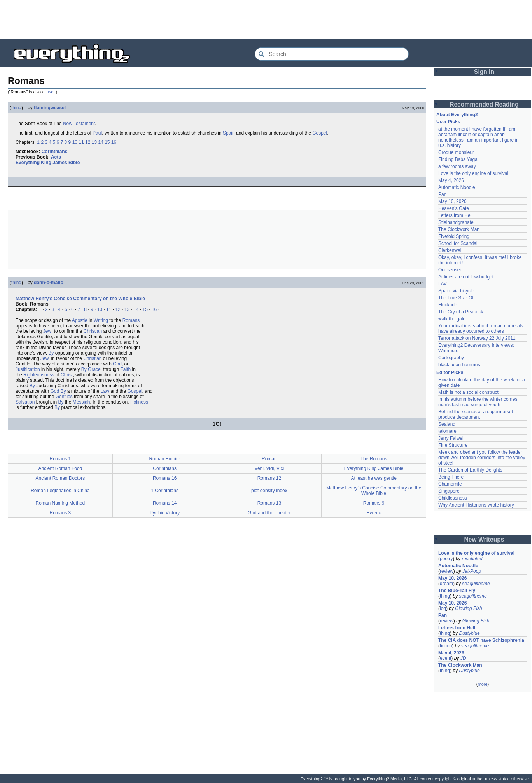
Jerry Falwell (451, 438)
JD (463, 658)
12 (88, 142)
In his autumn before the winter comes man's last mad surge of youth (478, 402)
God (117, 364)
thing (16, 108)
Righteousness (39, 375)
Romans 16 (165, 478)
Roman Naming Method (60, 503)
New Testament (79, 124)
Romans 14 (165, 503)
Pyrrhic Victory (165, 513)
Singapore (449, 491)
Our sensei (450, 270)
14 (101, 142)
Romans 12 (269, 478)
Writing (101, 320)
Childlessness (453, 498)
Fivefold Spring (454, 236)
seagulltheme (476, 584)
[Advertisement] (266, 19)
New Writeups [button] (484, 539)
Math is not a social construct (468, 392)
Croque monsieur (456, 152)
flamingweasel (50, 108)
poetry (446, 559)
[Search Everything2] (332, 54)
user (51, 92)
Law (105, 391)
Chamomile (450, 484)
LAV (443, 284)
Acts (56, 157)
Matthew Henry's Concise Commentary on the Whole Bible (80, 299)
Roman (269, 459)
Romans (131, 320)
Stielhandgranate (456, 222)
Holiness (139, 402)
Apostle (80, 320)
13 (94, 142)
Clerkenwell (450, 250)
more (482, 684)
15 (107, 142)
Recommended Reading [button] (484, 104)
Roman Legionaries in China (60, 491)
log (443, 608)
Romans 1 (60, 459)
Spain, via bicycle (456, 291)
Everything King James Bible (48, 163)
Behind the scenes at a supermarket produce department (476, 414)
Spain (229, 133)
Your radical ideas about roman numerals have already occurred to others (481, 329)
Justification (28, 369)
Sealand (447, 424)
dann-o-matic (48, 283)
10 (75, 142)
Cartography (451, 358)
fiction (446, 646)
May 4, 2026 (451, 180)
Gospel (320, 133)
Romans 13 (269, 503)
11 (81, 142)
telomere (447, 431)
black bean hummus (459, 365)
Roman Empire (165, 459)
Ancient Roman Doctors (60, 478)
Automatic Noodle (457, 187)
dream (446, 584)
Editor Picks (450, 372)
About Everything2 (457, 115)
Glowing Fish (468, 608)
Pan (442, 194)
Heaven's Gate (454, 208)
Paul (97, 133)
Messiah (81, 402)
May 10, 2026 (452, 201)
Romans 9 (374, 503)
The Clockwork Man (459, 229)
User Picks (448, 122)
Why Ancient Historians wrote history (476, 505)
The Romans (374, 459)
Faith (126, 369)
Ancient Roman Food (60, 468)
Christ (67, 375)
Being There (451, 477)
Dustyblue (469, 633)
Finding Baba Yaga (458, 159)
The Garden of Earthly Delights (470, 470)
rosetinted (472, 559)
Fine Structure (453, 445)
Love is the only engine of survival (473, 173)
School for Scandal (458, 243)
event (445, 658)
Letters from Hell (455, 215)
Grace (94, 369)
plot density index (269, 491)
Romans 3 (60, 513)
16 (114, 142)
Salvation (25, 402)
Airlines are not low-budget (466, 277)
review (447, 571)
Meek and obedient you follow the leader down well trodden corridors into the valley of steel (482, 458)
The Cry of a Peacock (461, 312)
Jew (47, 331)
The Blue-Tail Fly (457, 591)
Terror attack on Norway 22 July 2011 (477, 338)
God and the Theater (269, 513)
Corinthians (55, 152)
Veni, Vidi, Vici (269, 468)
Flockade (448, 305)
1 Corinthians (165, 491)
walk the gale (452, 319)
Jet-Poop (472, 571)
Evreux (374, 513)
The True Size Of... (458, 298)
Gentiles (64, 397)
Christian (93, 331)
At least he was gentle (374, 478)
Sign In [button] (484, 72)
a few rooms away (457, 166)
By (51, 353)
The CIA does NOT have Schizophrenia (481, 640)
